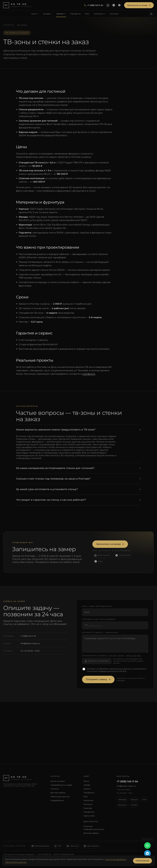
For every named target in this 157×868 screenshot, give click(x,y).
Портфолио (89, 793)
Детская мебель (58, 793)
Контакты (88, 804)
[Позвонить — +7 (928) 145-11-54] (94, 5)
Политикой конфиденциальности (103, 671)
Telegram (134, 800)
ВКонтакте (122, 805)
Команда (88, 808)
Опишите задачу (100, 632)
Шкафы (87, 785)
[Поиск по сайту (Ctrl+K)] (151, 14)
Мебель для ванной (60, 797)
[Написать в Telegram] (114, 5)
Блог (86, 797)
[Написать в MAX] (119, 5)
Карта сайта (89, 816)
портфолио (89, 374)
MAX (145, 800)
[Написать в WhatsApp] (108, 5)
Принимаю (142, 861)
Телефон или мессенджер (99, 619)
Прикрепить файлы (111, 656)
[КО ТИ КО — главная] (18, 5)
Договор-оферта (91, 833)
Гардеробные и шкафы (61, 785)
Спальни (55, 789)
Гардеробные (57, 800)
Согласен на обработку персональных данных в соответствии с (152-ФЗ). (117, 670)
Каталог (87, 789)
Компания (88, 800)
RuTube (134, 805)
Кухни (86, 781)
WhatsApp (122, 800)
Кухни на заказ (58, 781)
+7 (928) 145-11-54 (28, 636)
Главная (9, 25)
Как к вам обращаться (97, 606)
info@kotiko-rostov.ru (30, 643)
